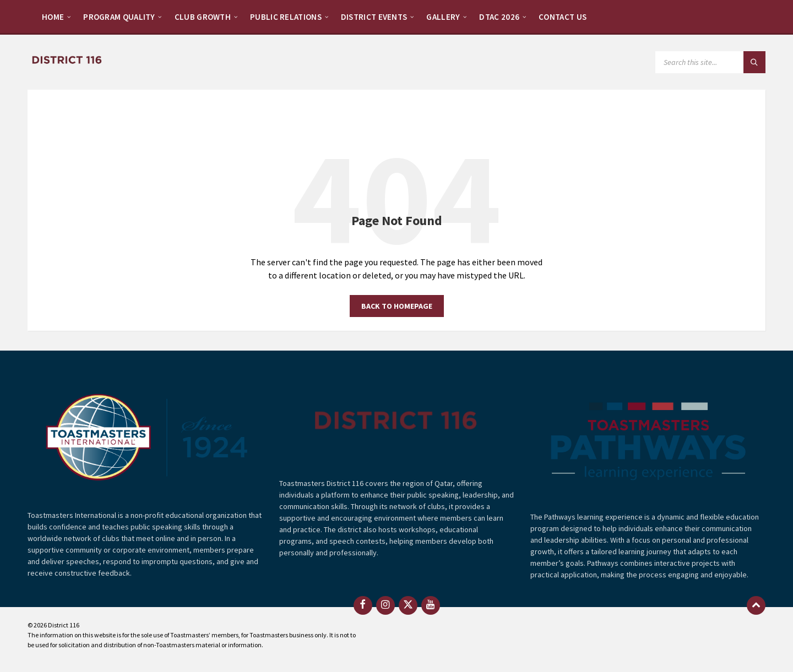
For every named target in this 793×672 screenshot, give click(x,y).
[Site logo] (66, 59)
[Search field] (710, 62)
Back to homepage (397, 306)
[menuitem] (53, 17)
